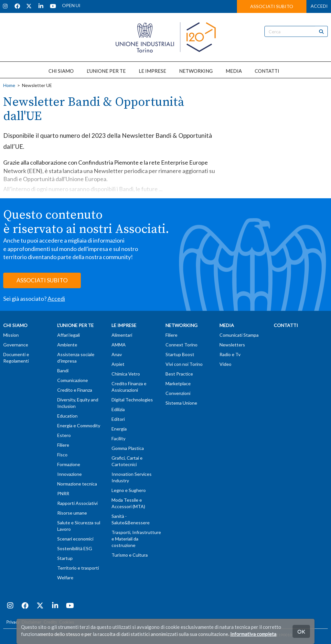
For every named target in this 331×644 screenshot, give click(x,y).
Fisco (62, 455)
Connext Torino (182, 345)
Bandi (63, 371)
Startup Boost (180, 354)
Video (225, 364)
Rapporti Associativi (77, 503)
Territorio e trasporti (78, 568)
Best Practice (179, 374)
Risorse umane (72, 513)
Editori (118, 419)
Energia (119, 429)
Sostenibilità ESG (75, 548)
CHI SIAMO (61, 71)
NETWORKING (196, 71)
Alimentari (122, 335)
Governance (16, 345)
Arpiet (118, 364)
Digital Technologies (132, 400)
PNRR (63, 493)
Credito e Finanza (75, 390)
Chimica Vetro (126, 374)
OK (301, 631)
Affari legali (69, 335)
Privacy (13, 622)
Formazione (69, 464)
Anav (117, 354)
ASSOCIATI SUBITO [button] (272, 6)
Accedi (56, 299)
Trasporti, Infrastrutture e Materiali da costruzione (136, 539)
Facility (118, 438)
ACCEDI (319, 6)
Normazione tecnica (77, 484)
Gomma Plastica (128, 448)
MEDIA (234, 71)
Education (67, 416)
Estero (64, 435)
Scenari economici (75, 539)
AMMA (119, 345)
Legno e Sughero (129, 490)
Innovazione (69, 474)
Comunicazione (73, 380)
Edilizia (118, 409)
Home (9, 85)
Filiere (63, 445)
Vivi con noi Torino (184, 364)
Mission (11, 335)
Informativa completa (253, 634)
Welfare (65, 578)
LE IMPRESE (152, 71)
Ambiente (67, 345)
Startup (65, 558)
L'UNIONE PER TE (106, 71)
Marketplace (178, 383)
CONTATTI (267, 71)
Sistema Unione (181, 403)
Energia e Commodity (79, 426)
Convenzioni (178, 393)
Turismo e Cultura (130, 555)
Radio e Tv (230, 354)
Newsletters (232, 345)
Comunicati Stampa (239, 335)
